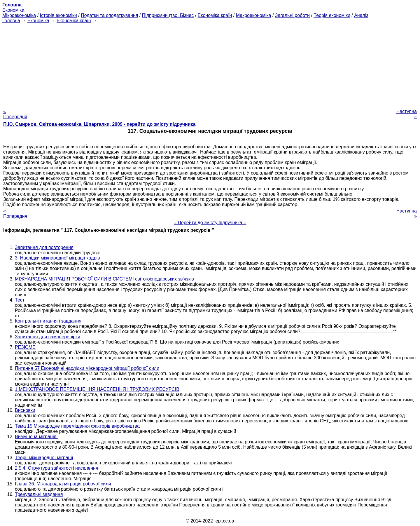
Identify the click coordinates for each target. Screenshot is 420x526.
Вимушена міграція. (36, 437)
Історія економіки (58, 15)
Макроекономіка (254, 15)
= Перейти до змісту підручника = (210, 223)
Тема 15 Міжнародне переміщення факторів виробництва (77, 426)
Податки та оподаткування (109, 15)
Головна (11, 21)
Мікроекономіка (19, 15)
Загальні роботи (292, 15)
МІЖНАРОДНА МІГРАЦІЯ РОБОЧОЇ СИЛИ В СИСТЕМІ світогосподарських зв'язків (104, 279)
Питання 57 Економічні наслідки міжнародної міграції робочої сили (87, 368)
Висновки (25, 410)
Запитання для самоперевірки (48, 337)
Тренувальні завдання (39, 494)
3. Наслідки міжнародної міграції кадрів (57, 258)
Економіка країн (215, 15)
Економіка (13, 10)
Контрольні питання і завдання (48, 321)
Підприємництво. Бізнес (168, 15)
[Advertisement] (210, 64)
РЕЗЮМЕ (25, 347)
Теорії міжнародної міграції (44, 458)
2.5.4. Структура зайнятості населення (57, 468)
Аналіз (361, 15)
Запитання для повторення (44, 247)
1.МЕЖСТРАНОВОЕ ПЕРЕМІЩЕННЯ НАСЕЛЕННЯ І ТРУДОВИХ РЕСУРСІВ (97, 389)
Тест (20, 300)
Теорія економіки (332, 15)
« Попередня (15, 114)
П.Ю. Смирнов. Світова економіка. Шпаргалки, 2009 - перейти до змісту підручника (99, 124)
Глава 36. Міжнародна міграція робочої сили (63, 484)
